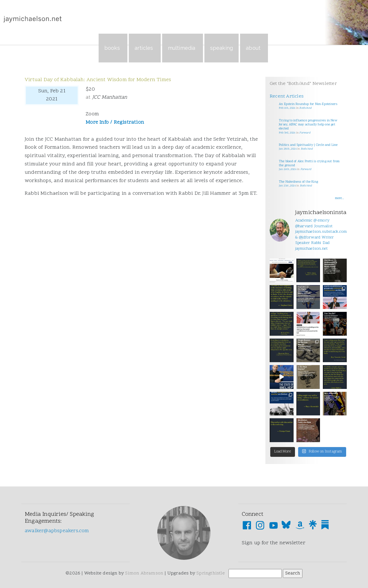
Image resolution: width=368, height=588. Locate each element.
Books (113, 48)
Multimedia (183, 48)
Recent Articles (287, 96)
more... (339, 198)
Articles (145, 48)
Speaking (222, 48)
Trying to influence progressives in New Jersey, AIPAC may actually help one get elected (308, 125)
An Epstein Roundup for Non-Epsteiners (308, 104)
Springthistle (211, 573)
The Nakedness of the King (298, 182)
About (254, 48)
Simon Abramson (144, 573)
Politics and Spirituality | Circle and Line (308, 145)
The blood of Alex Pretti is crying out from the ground (309, 164)
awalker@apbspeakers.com (57, 531)
